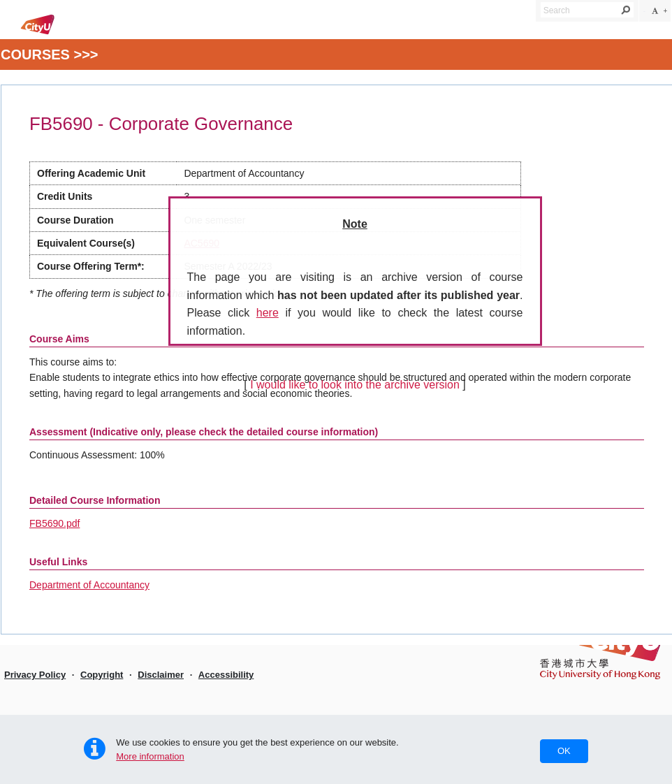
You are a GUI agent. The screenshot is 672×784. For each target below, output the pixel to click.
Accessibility (226, 675)
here (268, 313)
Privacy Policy (35, 675)
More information (150, 756)
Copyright (102, 675)
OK (564, 751)
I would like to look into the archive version (355, 385)
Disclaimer (161, 675)
